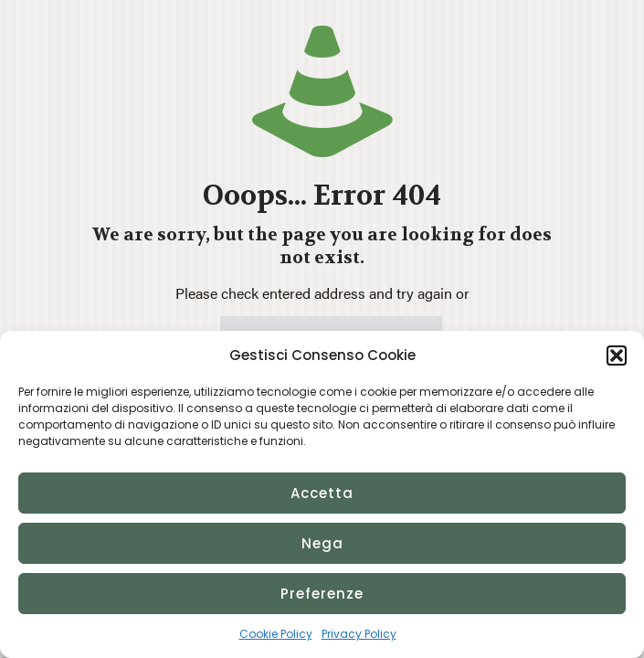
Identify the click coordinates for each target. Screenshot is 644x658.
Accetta (322, 493)
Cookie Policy (276, 634)
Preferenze (322, 594)
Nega (322, 543)
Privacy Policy (359, 634)
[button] (617, 356)
